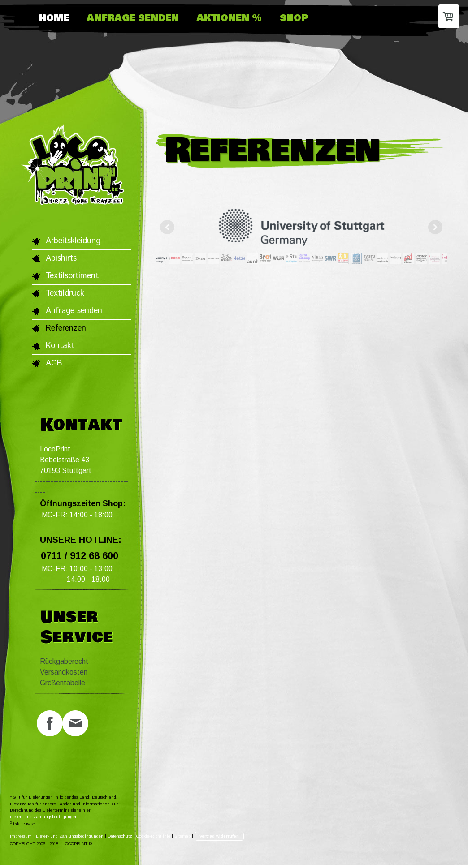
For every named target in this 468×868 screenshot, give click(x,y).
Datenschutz (120, 839)
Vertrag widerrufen (219, 839)
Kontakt (60, 346)
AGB (54, 363)
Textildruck (65, 293)
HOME (54, 18)
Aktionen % (229, 18)
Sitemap (182, 839)
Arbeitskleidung (73, 241)
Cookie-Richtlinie (153, 839)
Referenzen (66, 328)
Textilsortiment (72, 276)
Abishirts (61, 258)
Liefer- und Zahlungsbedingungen (44, 819)
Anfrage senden (133, 18)
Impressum (21, 839)
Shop (294, 18)
